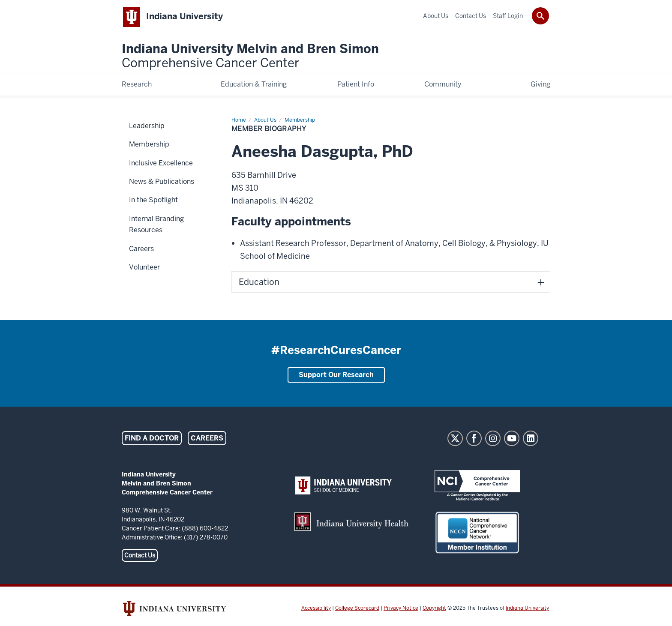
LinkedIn (531, 438)
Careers (207, 438)
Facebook (474, 438)
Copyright (434, 608)
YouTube (512, 438)
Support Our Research (336, 375)
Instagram (493, 438)
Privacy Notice (401, 608)
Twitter (455, 438)
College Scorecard (357, 608)
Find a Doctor (152, 438)
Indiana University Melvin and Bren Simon (250, 56)
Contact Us (140, 555)
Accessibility (316, 608)
